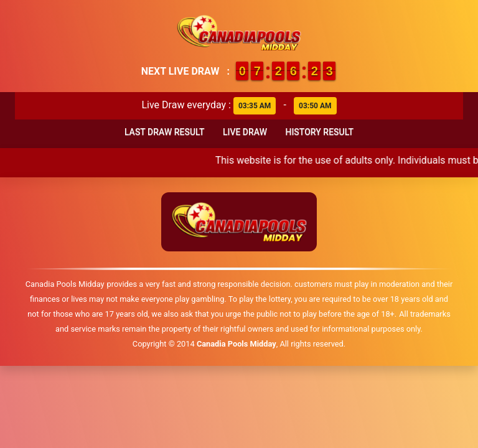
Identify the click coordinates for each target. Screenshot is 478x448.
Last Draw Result (165, 132)
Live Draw (245, 132)
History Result (319, 132)
